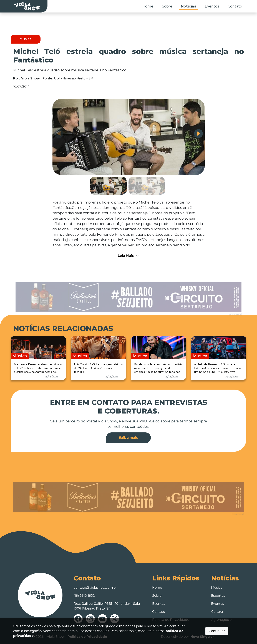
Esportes (218, 596)
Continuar (217, 631)
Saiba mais (128, 438)
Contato (235, 6)
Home (148, 6)
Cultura (217, 612)
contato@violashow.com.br (95, 588)
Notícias (188, 6)
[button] (198, 134)
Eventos (212, 6)
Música (217, 588)
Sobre (167, 6)
